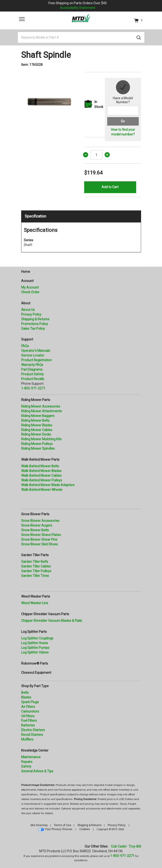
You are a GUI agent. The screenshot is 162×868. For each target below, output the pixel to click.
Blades (26, 697)
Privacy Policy (31, 314)
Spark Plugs (30, 702)
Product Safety (32, 374)
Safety (26, 766)
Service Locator (33, 355)
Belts (25, 693)
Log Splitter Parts (34, 632)
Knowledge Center (35, 750)
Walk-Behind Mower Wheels (42, 490)
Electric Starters (33, 730)
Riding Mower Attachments (41, 411)
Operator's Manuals (36, 351)
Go (123, 121)
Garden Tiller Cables (36, 566)
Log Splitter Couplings (37, 638)
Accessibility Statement (78, 8)
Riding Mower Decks (36, 434)
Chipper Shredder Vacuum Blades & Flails (52, 621)
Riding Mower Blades (37, 425)
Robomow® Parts (35, 663)
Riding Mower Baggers (38, 416)
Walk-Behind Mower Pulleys (42, 480)
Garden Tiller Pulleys (36, 571)
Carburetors (30, 711)
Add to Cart (110, 187)
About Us (28, 310)
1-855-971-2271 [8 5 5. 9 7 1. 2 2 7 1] (122, 856)
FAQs (25, 346)
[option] (49, 100)
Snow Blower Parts (35, 514)
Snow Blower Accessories (40, 521)
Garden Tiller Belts (35, 562)
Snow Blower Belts (35, 530)
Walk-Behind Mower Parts (40, 460)
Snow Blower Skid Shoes (40, 544)
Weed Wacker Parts (36, 596)
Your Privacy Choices (59, 829)
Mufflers (27, 739)
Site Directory (39, 825)
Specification (35, 216)
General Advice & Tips (37, 771)
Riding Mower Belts (35, 420)
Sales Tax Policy (33, 329)
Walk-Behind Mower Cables (41, 476)
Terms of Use (63, 825)
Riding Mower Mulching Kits (41, 439)
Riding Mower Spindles (38, 448)
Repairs (27, 762)
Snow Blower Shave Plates (41, 535)
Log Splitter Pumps (35, 648)
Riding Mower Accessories (41, 406)
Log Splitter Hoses (35, 643)
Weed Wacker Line (35, 603)
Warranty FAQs (32, 365)
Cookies (85, 829)
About (26, 303)
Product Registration (36, 360)
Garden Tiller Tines (35, 576)
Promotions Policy (35, 324)
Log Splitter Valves (35, 652)
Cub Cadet (119, 846)
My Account (30, 287)
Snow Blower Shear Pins (39, 539)
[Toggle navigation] (22, 19)
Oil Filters (28, 716)
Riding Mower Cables (37, 430)
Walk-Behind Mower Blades (41, 471)
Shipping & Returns (35, 319)
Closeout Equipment (36, 673)
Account (27, 281)
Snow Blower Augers (37, 525)
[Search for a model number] (123, 111)
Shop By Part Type (35, 686)
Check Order (30, 292)
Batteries (28, 725)
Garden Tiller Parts (35, 555)
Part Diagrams (32, 369)
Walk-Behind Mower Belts (40, 466)
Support (27, 339)
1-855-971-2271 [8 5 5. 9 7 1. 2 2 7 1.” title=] (33, 388)
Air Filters (28, 707)
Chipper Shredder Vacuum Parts (45, 614)
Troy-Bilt (135, 846)
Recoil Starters (32, 735)
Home (26, 272)
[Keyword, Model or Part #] (81, 37)
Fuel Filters (29, 721)
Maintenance (31, 757)
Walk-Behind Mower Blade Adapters (48, 485)
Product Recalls (33, 379)
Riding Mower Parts (36, 400)
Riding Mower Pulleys (37, 444)
